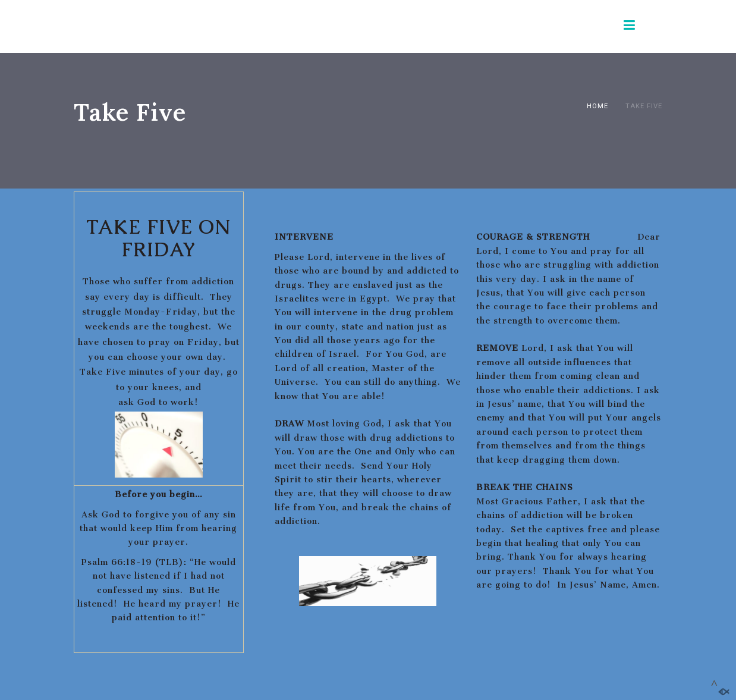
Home (597, 106)
